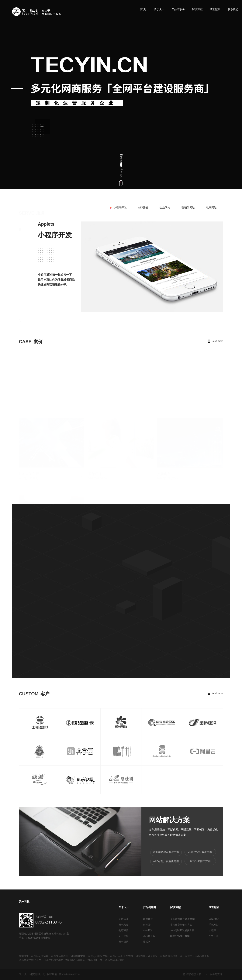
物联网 (147, 942)
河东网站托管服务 (75, 960)
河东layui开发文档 (98, 956)
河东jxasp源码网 (40, 956)
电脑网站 (214, 919)
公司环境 (123, 930)
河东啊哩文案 (78, 956)
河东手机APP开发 (53, 960)
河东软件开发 (95, 960)
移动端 (147, 925)
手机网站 (214, 925)
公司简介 (123, 919)
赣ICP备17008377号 (69, 974)
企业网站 (165, 208)
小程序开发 (120, 208)
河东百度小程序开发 (30, 960)
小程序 (212, 930)
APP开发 (143, 208)
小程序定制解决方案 (200, 852)
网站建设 (148, 919)
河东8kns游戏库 (60, 956)
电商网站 (211, 208)
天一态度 (123, 925)
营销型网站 (188, 208)
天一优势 (123, 936)
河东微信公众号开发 (147, 956)
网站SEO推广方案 (200, 861)
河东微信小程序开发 (171, 956)
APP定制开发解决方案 (166, 861)
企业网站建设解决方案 (166, 852)
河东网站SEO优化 (115, 960)
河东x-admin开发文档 (121, 956)
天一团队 (123, 942)
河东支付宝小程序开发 (197, 956)
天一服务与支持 (214, 974)
